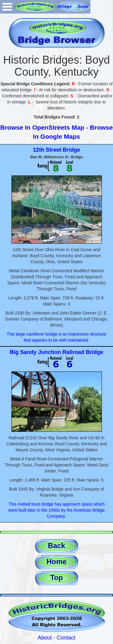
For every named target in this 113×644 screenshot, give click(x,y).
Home (56, 562)
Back (56, 546)
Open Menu (7, 7)
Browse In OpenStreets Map (42, 127)
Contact (66, 638)
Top (56, 578)
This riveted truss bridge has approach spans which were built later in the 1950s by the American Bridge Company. (57, 510)
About (45, 638)
